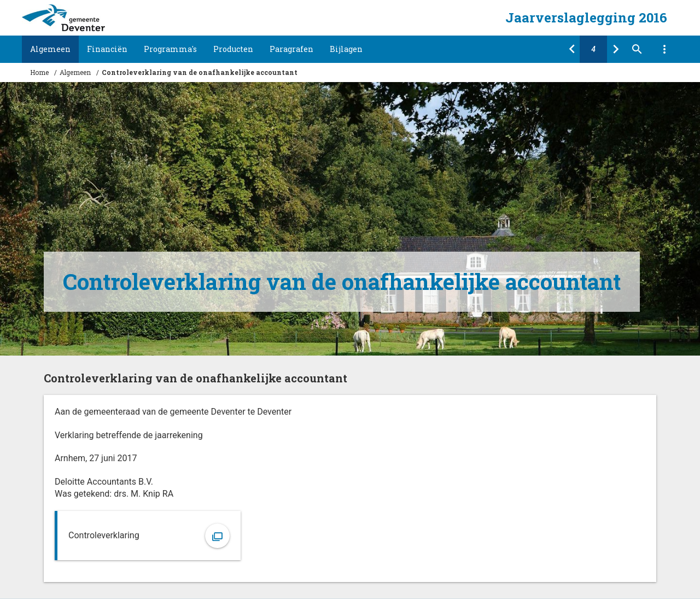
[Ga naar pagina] (593, 49)
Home (39, 72)
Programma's (170, 49)
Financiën (107, 49)
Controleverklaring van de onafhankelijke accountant (200, 72)
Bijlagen (346, 49)
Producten (233, 49)
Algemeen (50, 49)
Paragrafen (291, 49)
